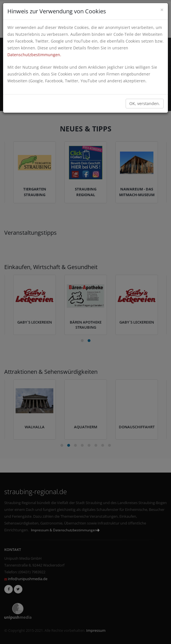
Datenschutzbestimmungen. (34, 55)
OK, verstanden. (145, 103)
